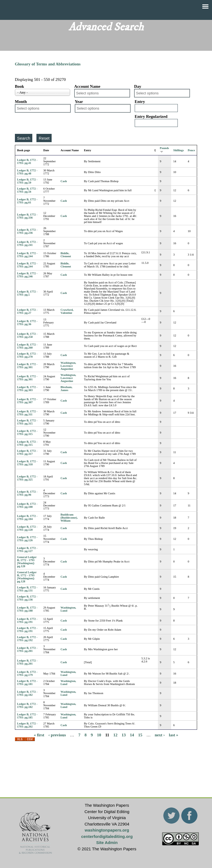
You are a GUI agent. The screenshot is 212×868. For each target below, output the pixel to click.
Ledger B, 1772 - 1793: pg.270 (27, 355)
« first (39, 735)
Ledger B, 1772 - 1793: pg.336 (27, 216)
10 (99, 735)
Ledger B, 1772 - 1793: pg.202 (27, 725)
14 (132, 735)
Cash (64, 181)
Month (21, 102)
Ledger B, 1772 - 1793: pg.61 (27, 201)
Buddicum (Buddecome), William (69, 518)
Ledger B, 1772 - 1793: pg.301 (27, 366)
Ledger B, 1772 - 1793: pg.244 (27, 255)
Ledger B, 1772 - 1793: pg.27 (27, 311)
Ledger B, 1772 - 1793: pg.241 (27, 243)
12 (116, 735)
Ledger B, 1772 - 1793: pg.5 (27, 293)
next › (160, 735)
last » (174, 735)
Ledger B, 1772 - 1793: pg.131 (27, 589)
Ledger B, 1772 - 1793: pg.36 (27, 323)
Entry (140, 102)
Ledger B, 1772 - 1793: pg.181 (27, 683)
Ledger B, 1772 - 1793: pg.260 (27, 346)
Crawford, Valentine (67, 311)
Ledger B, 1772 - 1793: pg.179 (27, 673)
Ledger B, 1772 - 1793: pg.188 (27, 609)
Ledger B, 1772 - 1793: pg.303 (27, 389)
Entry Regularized (151, 116)
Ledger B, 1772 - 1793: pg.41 (27, 161)
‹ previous (57, 735)
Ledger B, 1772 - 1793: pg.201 (27, 649)
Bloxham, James (66, 389)
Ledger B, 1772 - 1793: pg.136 (27, 598)
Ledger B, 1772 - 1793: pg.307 (27, 401)
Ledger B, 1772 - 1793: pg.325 (27, 478)
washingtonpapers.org (107, 830)
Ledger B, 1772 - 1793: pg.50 (27, 181)
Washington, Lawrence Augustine (68, 366)
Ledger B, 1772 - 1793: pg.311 (27, 413)
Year (79, 102)
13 (124, 735)
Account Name (87, 86)
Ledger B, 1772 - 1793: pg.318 (27, 463)
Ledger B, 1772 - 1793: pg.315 (27, 422)
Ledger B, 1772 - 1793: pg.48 (27, 172)
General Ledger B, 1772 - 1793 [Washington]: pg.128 (27, 562)
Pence (191, 150)
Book (19, 86)
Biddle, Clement (66, 255)
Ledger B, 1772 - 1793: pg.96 (27, 493)
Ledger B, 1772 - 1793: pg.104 (27, 517)
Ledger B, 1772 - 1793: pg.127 (27, 550)
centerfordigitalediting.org (107, 836)
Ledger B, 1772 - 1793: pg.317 (27, 452)
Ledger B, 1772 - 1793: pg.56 (27, 190)
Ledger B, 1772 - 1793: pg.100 (27, 505)
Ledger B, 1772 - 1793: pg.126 (27, 539)
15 (140, 735)
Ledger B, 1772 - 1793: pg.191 (27, 620)
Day (138, 86)
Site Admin (107, 842)
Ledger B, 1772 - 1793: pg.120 (27, 528)
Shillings (178, 150)
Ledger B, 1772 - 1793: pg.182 (27, 693)
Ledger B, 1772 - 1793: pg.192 (27, 639)
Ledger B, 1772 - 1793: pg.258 (27, 335)
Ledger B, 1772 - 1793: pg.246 (27, 275)
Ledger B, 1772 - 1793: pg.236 (27, 231)
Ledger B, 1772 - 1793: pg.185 (27, 716)
